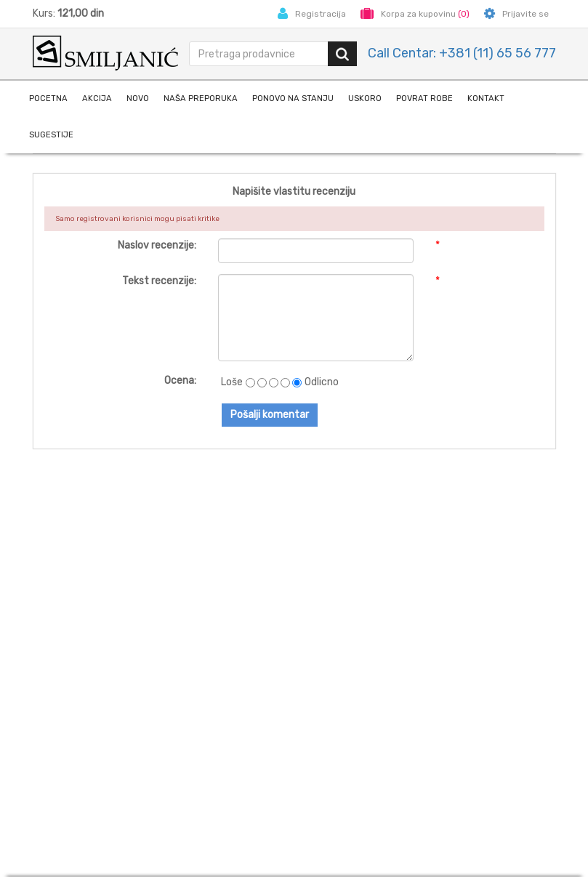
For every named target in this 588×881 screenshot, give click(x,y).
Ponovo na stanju (293, 98)
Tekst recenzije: (159, 281)
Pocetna (48, 98)
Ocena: (180, 381)
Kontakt (486, 98)
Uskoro (365, 98)
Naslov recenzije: (157, 245)
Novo (138, 98)
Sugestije (51, 135)
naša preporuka (201, 98)
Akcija (97, 98)
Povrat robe (424, 98)
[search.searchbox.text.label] (259, 54)
